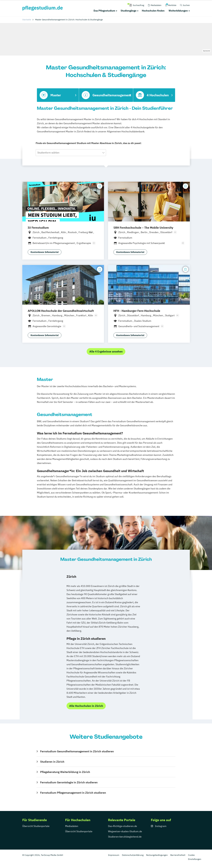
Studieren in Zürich (52, 762)
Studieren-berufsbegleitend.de (125, 837)
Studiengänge (129, 11)
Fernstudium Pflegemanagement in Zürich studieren (73, 793)
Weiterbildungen (178, 11)
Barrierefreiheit (178, 855)
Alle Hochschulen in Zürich (86, 706)
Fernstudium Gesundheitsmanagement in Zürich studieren (77, 751)
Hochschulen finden (153, 11)
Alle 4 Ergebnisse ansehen (106, 351)
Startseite (27, 20)
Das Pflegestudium (104, 11)
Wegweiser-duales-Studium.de (125, 831)
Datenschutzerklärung (133, 855)
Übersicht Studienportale (36, 826)
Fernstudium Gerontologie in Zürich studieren (69, 782)
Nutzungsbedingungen (157, 855)
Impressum (114, 855)
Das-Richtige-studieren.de (122, 826)
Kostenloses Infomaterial (45, 252)
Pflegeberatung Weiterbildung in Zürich (65, 772)
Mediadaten (72, 826)
